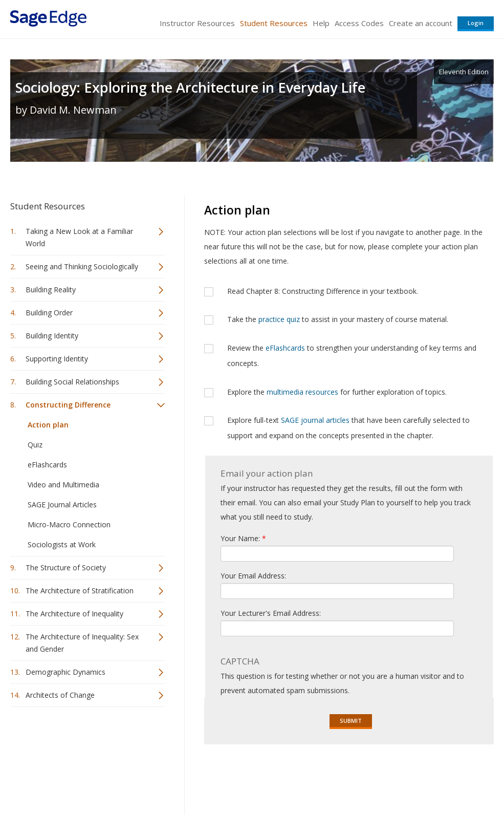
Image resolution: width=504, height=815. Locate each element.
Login (476, 23)
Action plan (48, 425)
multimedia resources (302, 392)
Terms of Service (306, 777)
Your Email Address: (253, 576)
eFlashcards (47, 465)
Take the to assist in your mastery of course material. (338, 319)
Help (321, 23)
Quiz (35, 445)
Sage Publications (69, 777)
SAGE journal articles (315, 420)
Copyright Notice (369, 777)
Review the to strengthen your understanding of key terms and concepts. (352, 356)
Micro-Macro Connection (69, 524)
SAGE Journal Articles (62, 505)
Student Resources (274, 23)
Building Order (49, 313)
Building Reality (51, 289)
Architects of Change (60, 695)
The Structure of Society (66, 567)
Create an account (421, 23)
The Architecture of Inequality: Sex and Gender (82, 643)
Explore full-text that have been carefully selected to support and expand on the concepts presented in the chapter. (348, 428)
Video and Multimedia (63, 485)
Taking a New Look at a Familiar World (79, 237)
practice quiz (279, 319)
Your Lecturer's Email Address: (271, 613)
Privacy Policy (426, 777)
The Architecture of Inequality (74, 614)
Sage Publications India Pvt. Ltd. (159, 777)
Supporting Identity (57, 359)
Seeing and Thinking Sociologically (82, 266)
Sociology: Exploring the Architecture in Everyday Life (190, 87)
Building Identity (52, 336)
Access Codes (359, 23)
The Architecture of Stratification (80, 591)
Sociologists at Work (62, 544)
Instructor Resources (197, 23)
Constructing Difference (68, 405)
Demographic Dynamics (65, 672)
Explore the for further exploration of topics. (337, 392)
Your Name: (243, 538)
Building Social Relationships (72, 382)
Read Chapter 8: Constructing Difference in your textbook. (323, 291)
